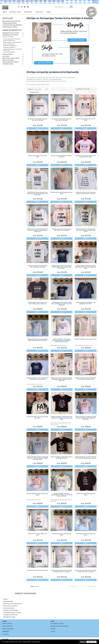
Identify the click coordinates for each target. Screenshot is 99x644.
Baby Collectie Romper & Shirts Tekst (11, 21)
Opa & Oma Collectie (7, 54)
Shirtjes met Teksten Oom (9, 44)
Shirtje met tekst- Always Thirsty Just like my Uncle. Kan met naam (86, 379)
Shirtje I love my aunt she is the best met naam (62, 156)
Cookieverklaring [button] (27, 642)
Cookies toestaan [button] (91, 642)
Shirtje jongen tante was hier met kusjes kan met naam (86, 303)
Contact (5, 599)
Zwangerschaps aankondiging (59, 626)
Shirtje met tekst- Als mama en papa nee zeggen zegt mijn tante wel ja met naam (62, 379)
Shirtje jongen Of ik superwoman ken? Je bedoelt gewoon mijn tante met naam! (62, 304)
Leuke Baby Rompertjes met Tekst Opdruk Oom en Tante (13, 50)
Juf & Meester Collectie (8, 64)
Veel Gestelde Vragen (9, 617)
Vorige (74, 92)
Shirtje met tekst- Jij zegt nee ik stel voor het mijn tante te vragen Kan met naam (86, 418)
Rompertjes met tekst (57, 623)
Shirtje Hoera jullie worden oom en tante (86, 120)
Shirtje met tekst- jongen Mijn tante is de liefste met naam (62, 457)
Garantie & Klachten (9, 608)
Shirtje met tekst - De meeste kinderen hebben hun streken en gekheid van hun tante (62, 340)
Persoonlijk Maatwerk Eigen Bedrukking (12, 25)
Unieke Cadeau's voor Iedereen (10, 27)
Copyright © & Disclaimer (10, 615)
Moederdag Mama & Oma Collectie (11, 33)
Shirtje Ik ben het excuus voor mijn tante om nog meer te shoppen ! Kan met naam (37, 194)
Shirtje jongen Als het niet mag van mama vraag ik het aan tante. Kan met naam (62, 267)
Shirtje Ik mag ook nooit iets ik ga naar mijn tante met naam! (37, 266)
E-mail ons (5, 634)
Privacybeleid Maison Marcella (12, 613)
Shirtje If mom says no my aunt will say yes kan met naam (86, 156)
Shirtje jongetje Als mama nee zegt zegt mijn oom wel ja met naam (37, 340)
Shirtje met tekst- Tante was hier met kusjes (37, 494)
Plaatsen (53, 629)
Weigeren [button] (83, 642)
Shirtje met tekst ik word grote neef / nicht (12, 42)
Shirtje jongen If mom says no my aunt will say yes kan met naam (38, 303)
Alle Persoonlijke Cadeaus (9, 52)
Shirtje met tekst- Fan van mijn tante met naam (38, 417)
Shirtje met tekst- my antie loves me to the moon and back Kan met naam (86, 457)
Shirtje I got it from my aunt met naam (38, 156)
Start (70, 92)
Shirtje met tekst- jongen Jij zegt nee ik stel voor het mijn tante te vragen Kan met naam (38, 458)
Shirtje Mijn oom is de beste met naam (86, 494)
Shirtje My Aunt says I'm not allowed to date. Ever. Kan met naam (62, 571)
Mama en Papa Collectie (8, 60)
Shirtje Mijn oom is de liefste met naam (38, 534)
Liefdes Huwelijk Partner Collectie (10, 62)
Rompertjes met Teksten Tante (10, 46)
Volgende (90, 92)
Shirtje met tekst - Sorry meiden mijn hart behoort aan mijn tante (37, 379)
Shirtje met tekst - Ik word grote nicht (86, 339)
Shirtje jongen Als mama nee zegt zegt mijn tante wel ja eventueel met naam (86, 267)
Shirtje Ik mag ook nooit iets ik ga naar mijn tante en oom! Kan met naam (86, 230)
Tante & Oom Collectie (8, 37)
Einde (95, 92)
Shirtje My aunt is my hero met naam (37, 570)
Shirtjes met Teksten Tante (9, 41)
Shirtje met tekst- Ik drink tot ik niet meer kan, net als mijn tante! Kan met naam (62, 418)
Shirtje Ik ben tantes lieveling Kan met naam (62, 193)
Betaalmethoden (8, 601)
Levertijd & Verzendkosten (11, 610)
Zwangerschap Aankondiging (9, 23)
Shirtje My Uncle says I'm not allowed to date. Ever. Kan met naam (86, 571)
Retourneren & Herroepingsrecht (13, 604)
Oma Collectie (6, 56)
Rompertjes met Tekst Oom (9, 47)
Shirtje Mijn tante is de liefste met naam (86, 534)
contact (42, 84)
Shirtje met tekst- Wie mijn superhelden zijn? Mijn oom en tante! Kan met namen (62, 495)
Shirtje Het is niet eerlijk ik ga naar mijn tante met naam (62, 120)
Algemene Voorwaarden (10, 606)
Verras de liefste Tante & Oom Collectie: (12, 39)
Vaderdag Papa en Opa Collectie (10, 35)
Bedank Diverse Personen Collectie (11, 58)
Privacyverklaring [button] (36, 642)
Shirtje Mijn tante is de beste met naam (62, 534)
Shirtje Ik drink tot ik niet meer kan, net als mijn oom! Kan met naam (86, 193)
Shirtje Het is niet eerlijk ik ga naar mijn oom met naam (38, 120)
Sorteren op (31, 89)
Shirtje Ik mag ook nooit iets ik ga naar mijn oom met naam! (62, 230)
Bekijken (37, 128)
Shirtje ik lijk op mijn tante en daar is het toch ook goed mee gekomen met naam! (38, 230)
